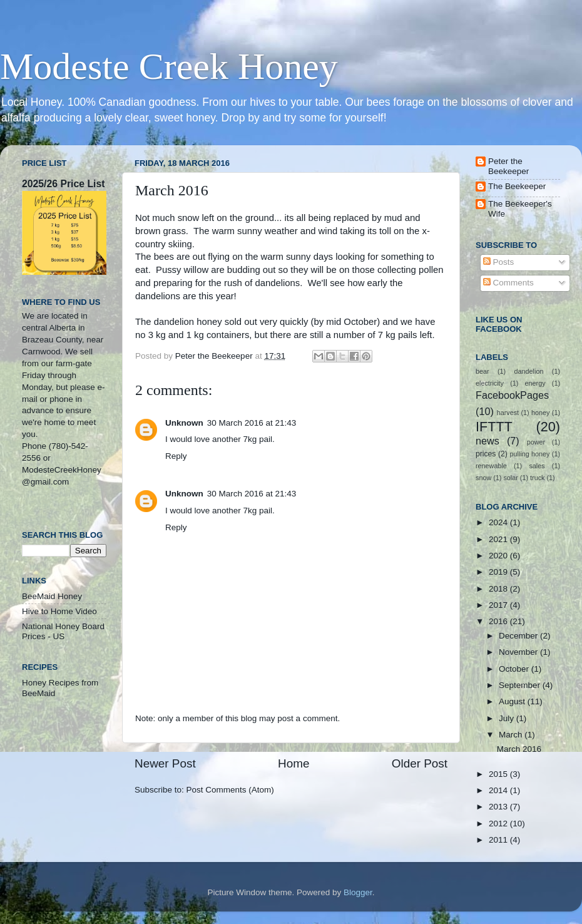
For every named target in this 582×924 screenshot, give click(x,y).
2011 (499, 840)
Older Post (420, 763)
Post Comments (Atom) (230, 790)
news (488, 441)
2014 (499, 790)
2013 (499, 807)
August (513, 701)
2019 (499, 572)
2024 (499, 522)
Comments (508, 283)
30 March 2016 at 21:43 (252, 423)
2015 (499, 774)
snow (483, 478)
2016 (499, 621)
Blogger (358, 892)
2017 (499, 605)
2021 (499, 539)
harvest (508, 413)
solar (510, 478)
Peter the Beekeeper (508, 166)
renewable (491, 466)
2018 (499, 589)
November (519, 652)
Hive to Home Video (59, 611)
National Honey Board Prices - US (63, 631)
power (536, 442)
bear (482, 371)
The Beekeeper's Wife (520, 209)
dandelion (529, 371)
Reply (176, 456)
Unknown (184, 423)
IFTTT (494, 427)
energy (535, 383)
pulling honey (530, 454)
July (508, 718)
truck (537, 478)
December (519, 636)
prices (486, 454)
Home (294, 763)
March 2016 (519, 749)
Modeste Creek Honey (169, 66)
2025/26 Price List (63, 184)
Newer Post (165, 763)
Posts (499, 262)
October (515, 669)
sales (537, 466)
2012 (499, 824)
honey (540, 413)
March (512, 735)
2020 (499, 556)
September (521, 685)
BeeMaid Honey (52, 596)
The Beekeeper (517, 186)
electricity (490, 383)
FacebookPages (512, 395)
